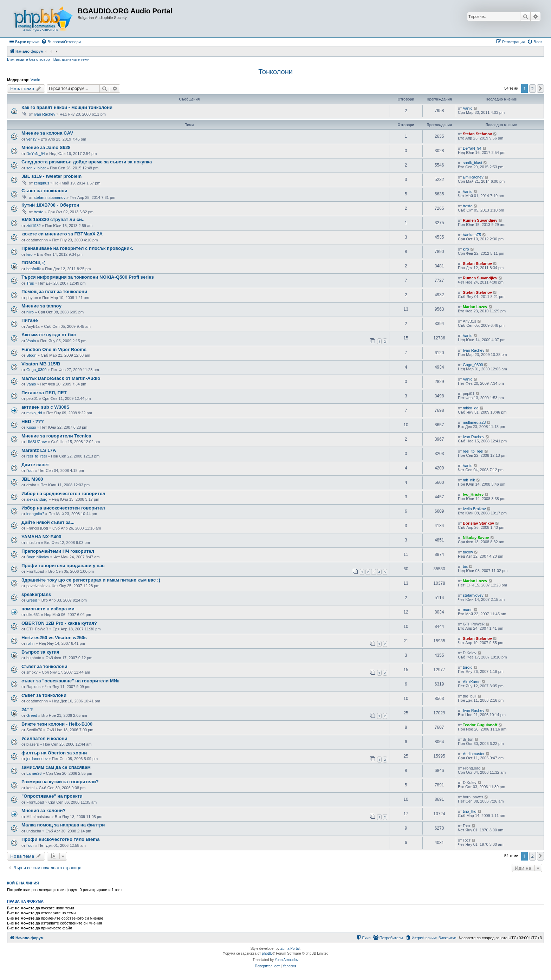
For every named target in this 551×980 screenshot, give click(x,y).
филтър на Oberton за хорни (54, 753)
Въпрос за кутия (40, 652)
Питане (30, 320)
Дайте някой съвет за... (48, 522)
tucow (468, 552)
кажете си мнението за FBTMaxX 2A (62, 234)
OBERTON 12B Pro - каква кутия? (59, 623)
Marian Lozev (475, 307)
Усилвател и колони (44, 738)
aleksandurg (37, 499)
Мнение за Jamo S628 (46, 147)
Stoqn (31, 355)
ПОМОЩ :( (33, 263)
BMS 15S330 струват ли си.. (53, 219)
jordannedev (37, 759)
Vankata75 (472, 235)
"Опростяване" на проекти (52, 796)
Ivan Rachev (44, 114)
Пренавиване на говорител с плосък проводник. (77, 248)
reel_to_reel (37, 456)
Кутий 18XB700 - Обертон (50, 205)
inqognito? (35, 514)
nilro (30, 312)
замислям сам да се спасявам (56, 767)
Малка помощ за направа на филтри (63, 825)
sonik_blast (36, 168)
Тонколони (275, 72)
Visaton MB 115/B (41, 364)
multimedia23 (474, 422)
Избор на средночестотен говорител (63, 494)
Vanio (35, 80)
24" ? (27, 710)
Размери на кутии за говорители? (60, 782)
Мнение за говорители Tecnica (56, 436)
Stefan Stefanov (477, 134)
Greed (32, 600)
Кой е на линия (23, 883)
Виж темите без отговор (28, 59)
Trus (30, 283)
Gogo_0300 (37, 370)
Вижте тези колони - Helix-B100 (57, 724)
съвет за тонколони (44, 695)
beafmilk (34, 269)
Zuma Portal (290, 949)
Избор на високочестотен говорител (63, 508)
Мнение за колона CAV (47, 133)
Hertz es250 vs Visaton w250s (54, 638)
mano (468, 610)
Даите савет (35, 465)
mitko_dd (34, 413)
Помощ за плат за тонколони (54, 291)
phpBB (267, 953)
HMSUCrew (37, 442)
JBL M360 (32, 479)
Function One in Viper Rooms (54, 349)
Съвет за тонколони (44, 191)
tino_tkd (470, 811)
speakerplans (36, 594)
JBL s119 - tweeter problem (51, 176)
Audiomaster (474, 754)
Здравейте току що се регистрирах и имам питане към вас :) (91, 580)
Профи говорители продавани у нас (63, 566)
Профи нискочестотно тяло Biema (60, 839)
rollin (30, 643)
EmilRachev (473, 177)
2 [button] (533, 89)
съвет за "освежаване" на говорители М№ (70, 681)
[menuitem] (61, 42)
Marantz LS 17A (39, 450)
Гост (30, 470)
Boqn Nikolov (38, 557)
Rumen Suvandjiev (480, 220)
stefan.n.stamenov (50, 197)
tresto (39, 212)
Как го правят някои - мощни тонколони (67, 107)
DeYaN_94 (36, 154)
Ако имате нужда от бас (49, 335)
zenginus (41, 183)
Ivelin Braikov (474, 509)
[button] (540, 89)
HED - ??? (33, 421)
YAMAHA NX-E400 (41, 537)
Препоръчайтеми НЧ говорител (58, 551)
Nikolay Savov (476, 538)
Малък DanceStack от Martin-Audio (61, 378)
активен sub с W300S (46, 407)
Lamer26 (34, 773)
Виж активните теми (72, 59)
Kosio (31, 427)
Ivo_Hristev (473, 494)
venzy (31, 139)
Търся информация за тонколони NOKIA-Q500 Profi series (88, 277)
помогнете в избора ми (48, 609)
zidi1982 (34, 226)
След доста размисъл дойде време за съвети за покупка (87, 162)
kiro (30, 254)
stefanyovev (473, 595)
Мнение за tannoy (41, 306)
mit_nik (469, 480)
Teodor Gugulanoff (480, 725)
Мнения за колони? (44, 810)
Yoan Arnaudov (287, 960)
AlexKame (472, 682)
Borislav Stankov (478, 523)
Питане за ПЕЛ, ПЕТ (44, 393)
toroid (468, 667)
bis (465, 566)
